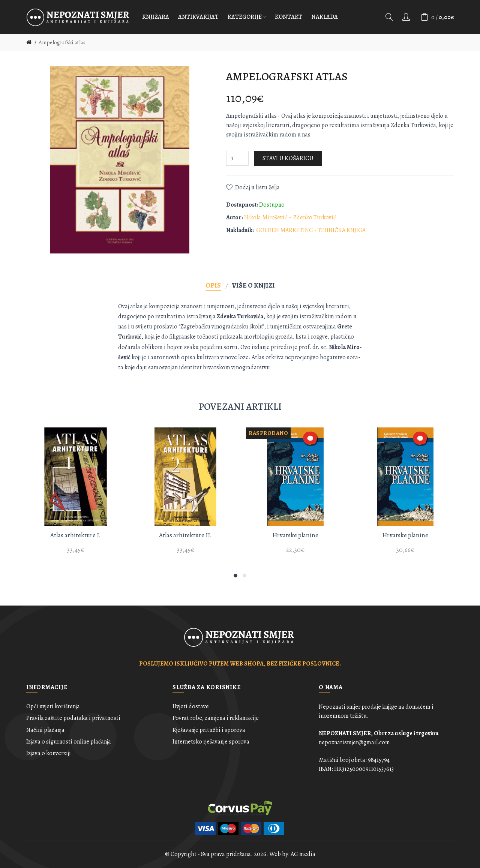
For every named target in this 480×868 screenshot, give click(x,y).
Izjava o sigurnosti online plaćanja (69, 742)
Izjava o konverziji (49, 753)
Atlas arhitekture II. (185, 535)
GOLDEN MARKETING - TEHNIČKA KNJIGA (311, 230)
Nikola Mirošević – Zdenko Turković (290, 217)
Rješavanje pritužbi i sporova (209, 730)
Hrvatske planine (295, 535)
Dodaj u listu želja (257, 187)
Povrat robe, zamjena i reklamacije (216, 718)
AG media (303, 854)
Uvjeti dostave (191, 706)
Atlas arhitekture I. (76, 535)
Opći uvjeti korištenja (53, 706)
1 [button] (235, 576)
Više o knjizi (253, 285)
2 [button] (244, 576)
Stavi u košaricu (288, 158)
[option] (76, 495)
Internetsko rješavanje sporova (211, 742)
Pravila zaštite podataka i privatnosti (73, 718)
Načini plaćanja (45, 730)
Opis (213, 285)
